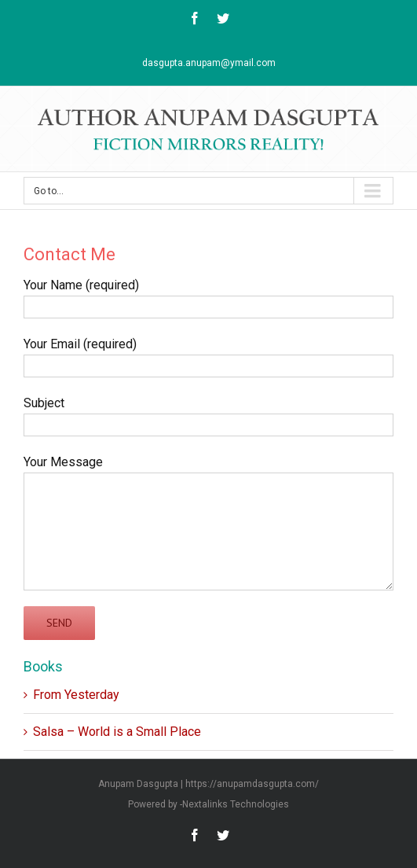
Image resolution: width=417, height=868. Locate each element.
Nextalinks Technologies (236, 804)
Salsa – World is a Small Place (117, 732)
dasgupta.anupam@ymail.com (209, 63)
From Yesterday (76, 695)
